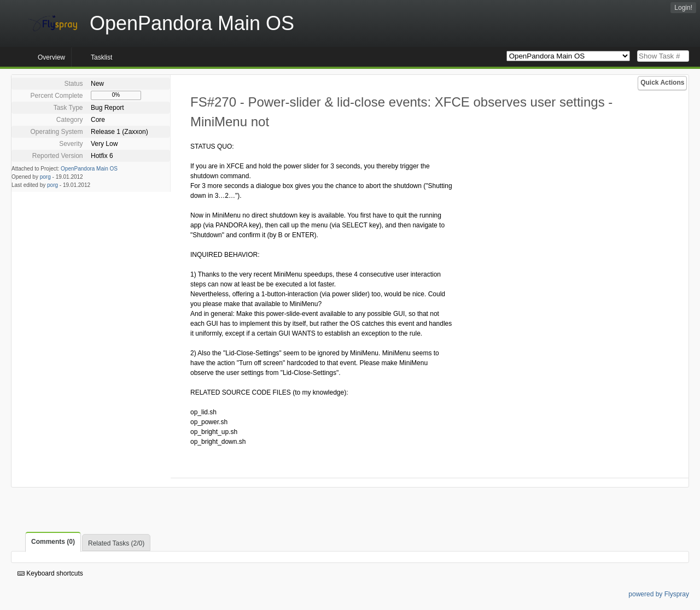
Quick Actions (662, 83)
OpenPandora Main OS (89, 169)
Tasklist (101, 57)
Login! (683, 8)
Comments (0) (53, 542)
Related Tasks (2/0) (116, 543)
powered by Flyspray (659, 594)
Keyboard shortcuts (50, 573)
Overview (51, 57)
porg (45, 177)
